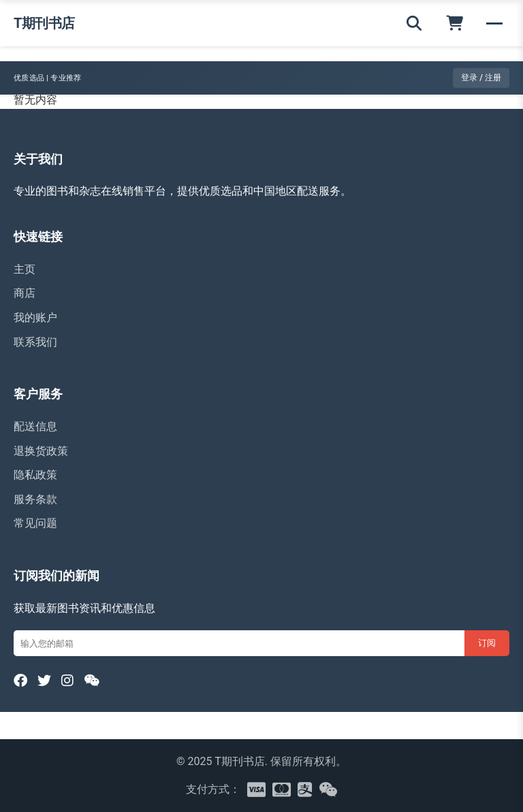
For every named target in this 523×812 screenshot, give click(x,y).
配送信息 (35, 426)
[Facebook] (20, 681)
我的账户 (35, 318)
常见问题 (35, 523)
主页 (25, 269)
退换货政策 (41, 451)
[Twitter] (44, 681)
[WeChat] (92, 681)
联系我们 (35, 342)
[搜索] (414, 23)
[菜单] (494, 23)
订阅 (487, 643)
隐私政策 (35, 475)
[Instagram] (67, 681)
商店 (25, 293)
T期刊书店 (44, 23)
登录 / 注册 (481, 78)
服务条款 (35, 499)
